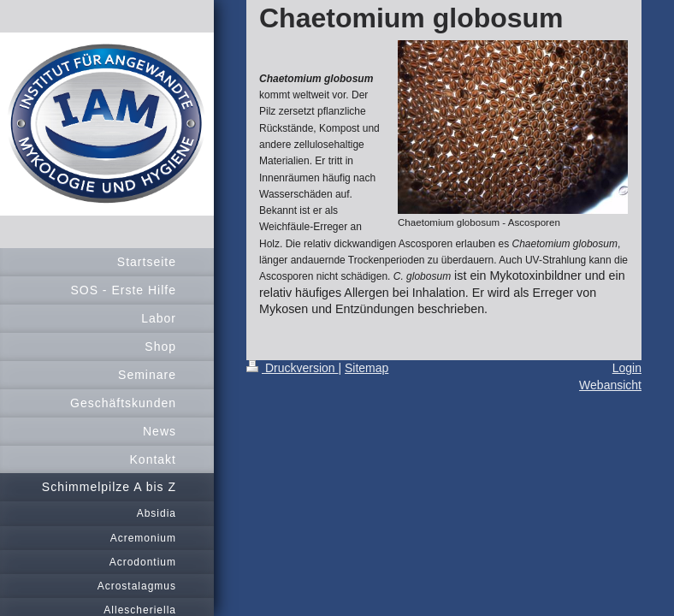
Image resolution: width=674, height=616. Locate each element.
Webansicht (610, 385)
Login (627, 368)
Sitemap (367, 368)
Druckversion (292, 368)
